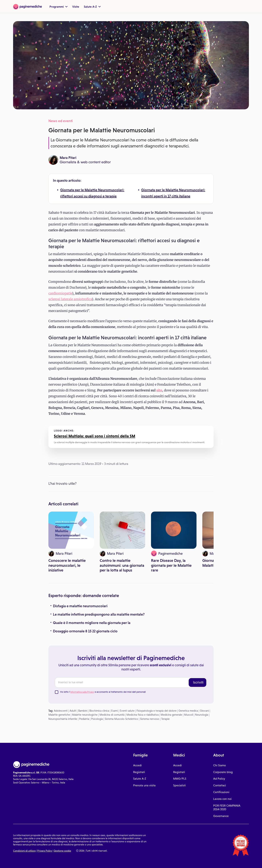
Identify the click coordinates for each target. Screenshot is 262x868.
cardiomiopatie (60, 293)
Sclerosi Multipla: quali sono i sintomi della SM (95, 436)
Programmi (58, 7)
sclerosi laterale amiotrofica (70, 299)
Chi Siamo (220, 765)
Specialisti (179, 785)
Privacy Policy (45, 851)
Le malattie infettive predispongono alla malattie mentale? (99, 614)
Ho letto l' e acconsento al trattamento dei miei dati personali (103, 692)
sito (159, 390)
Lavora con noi (222, 799)
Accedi (137, 765)
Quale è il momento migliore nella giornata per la (92, 623)
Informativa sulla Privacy (82, 692)
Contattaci (220, 785)
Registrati (139, 772)
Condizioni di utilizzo (24, 851)
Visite (76, 7)
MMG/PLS (180, 779)
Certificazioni (221, 792)
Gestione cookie (62, 851)
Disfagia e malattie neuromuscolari (80, 606)
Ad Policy (219, 779)
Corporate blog (223, 772)
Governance (221, 816)
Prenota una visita (144, 785)
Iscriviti (198, 682)
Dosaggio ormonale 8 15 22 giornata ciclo (85, 631)
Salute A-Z (92, 7)
